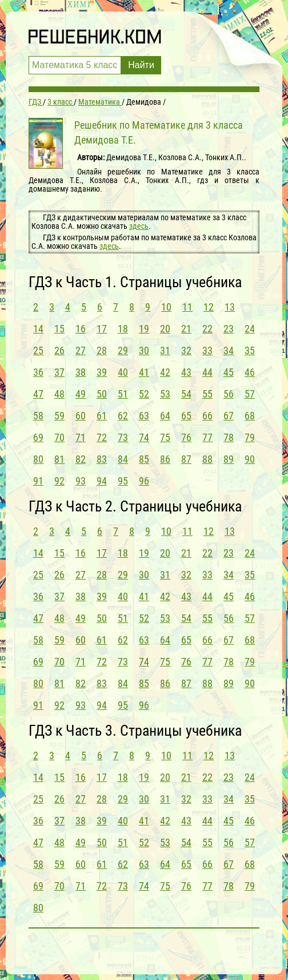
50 (102, 394)
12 (209, 307)
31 (165, 350)
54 (186, 394)
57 (250, 394)
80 (38, 459)
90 (250, 459)
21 (186, 329)
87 (186, 459)
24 (250, 329)
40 (123, 372)
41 (144, 372)
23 (229, 329)
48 (59, 394)
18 (123, 329)
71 (81, 437)
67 (229, 416)
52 (144, 394)
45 (229, 372)
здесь (139, 226)
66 (207, 416)
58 (38, 416)
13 (230, 307)
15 (59, 329)
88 (207, 459)
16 (81, 329)
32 (186, 350)
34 (229, 350)
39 (102, 372)
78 (229, 437)
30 (144, 350)
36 (38, 372)
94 (102, 481)
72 (102, 437)
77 (207, 437)
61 (102, 416)
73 (123, 437)
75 (165, 437)
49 (81, 394)
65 (186, 416)
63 (144, 416)
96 (144, 481)
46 (250, 372)
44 (207, 372)
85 (144, 459)
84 (123, 459)
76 (186, 437)
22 (207, 329)
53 (165, 394)
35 (250, 350)
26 (59, 350)
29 (123, 350)
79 (250, 437)
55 (207, 394)
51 (123, 394)
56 (229, 394)
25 (38, 350)
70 (59, 437)
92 (59, 481)
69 (38, 437)
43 (186, 372)
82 (81, 459)
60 (81, 416)
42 (165, 372)
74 (144, 437)
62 (123, 416)
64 (165, 416)
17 (102, 329)
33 (207, 350)
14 (38, 329)
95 (123, 481)
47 (38, 394)
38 (81, 372)
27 (81, 350)
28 (102, 350)
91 (38, 481)
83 (102, 459)
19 (144, 329)
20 (165, 329)
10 (166, 307)
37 (59, 372)
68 (250, 416)
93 (81, 481)
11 (187, 307)
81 (59, 459)
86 (165, 459)
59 (59, 416)
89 (229, 459)
